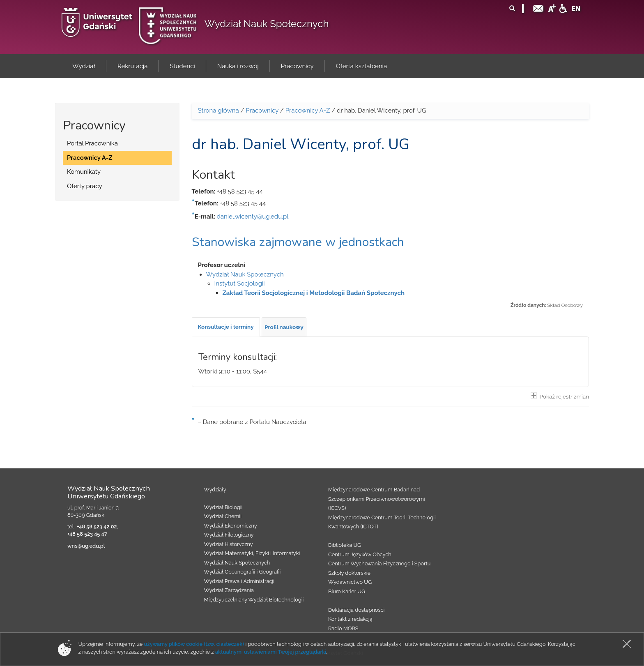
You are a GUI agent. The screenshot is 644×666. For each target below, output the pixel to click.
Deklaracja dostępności (356, 610)
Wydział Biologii (223, 507)
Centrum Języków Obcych (360, 554)
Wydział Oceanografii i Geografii (243, 572)
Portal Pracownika (92, 143)
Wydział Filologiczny (229, 535)
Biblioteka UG (345, 545)
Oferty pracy (85, 186)
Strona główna (218, 111)
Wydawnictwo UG (350, 582)
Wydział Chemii (223, 516)
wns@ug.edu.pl (86, 546)
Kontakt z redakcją (350, 619)
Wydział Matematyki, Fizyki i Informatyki (252, 553)
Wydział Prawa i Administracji (239, 581)
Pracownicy (262, 111)
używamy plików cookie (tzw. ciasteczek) (194, 644)
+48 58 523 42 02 (97, 527)
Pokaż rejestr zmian (560, 396)
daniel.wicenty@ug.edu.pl (253, 217)
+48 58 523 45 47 (87, 534)
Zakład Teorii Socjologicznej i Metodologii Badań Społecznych (314, 293)
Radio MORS (343, 628)
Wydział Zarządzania (229, 590)
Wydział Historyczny (229, 544)
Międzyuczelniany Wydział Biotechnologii (254, 600)
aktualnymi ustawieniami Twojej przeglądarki (271, 652)
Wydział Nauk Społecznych (267, 24)
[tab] (226, 327)
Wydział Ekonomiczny (231, 526)
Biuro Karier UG (347, 591)
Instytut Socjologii (240, 283)
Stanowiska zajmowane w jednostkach (298, 242)
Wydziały (215, 490)
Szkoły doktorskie (349, 573)
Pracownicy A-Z (90, 158)
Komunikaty (84, 172)
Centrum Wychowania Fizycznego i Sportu (379, 563)
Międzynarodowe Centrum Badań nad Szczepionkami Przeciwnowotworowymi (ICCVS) (377, 499)
